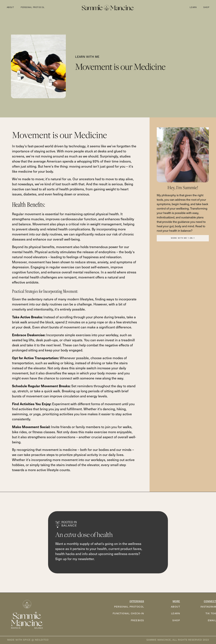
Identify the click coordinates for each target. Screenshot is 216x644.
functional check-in (128, 614)
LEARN (175, 614)
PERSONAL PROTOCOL (129, 607)
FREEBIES (137, 620)
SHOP (176, 620)
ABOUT (175, 607)
